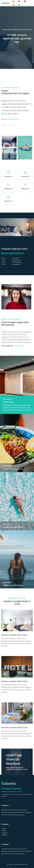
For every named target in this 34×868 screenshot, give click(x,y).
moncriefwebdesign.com (21, 864)
